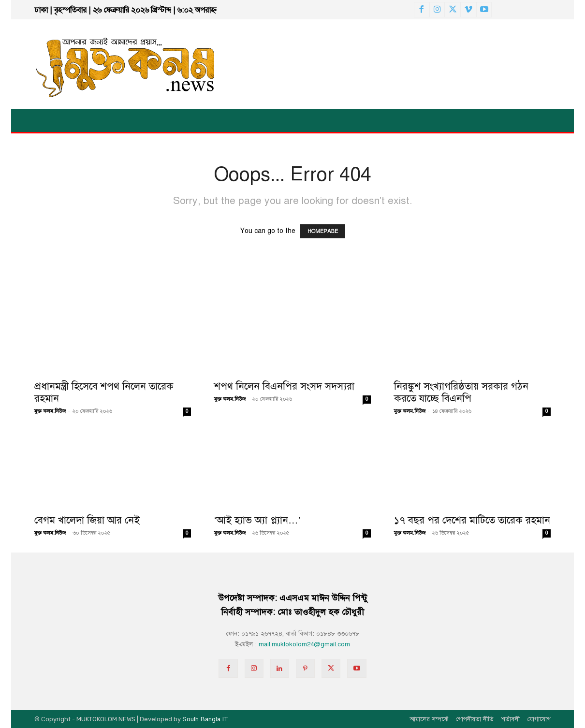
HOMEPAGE (323, 231)
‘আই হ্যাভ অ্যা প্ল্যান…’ (257, 520)
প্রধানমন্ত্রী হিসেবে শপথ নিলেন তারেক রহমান (104, 392)
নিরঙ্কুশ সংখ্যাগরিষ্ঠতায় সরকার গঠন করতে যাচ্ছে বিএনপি (461, 392)
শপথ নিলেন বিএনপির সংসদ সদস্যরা (284, 386)
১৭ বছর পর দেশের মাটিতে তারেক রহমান (472, 520)
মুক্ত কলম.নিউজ (50, 411)
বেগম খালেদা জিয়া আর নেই (87, 520)
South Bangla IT (205, 719)
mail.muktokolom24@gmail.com (304, 644)
